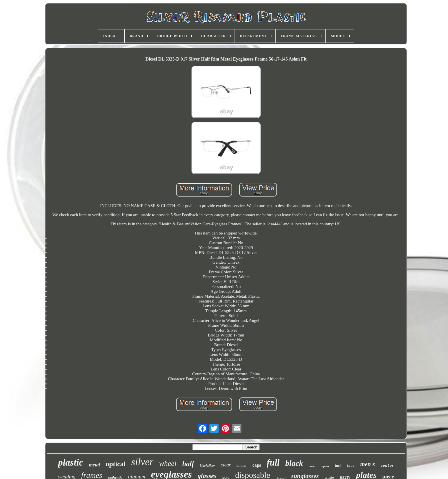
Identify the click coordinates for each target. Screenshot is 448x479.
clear (226, 465)
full (273, 463)
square (325, 466)
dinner (242, 465)
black (294, 463)
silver (142, 462)
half (188, 464)
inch (338, 466)
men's (368, 464)
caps (257, 465)
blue (351, 465)
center (387, 466)
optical (116, 464)
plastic (71, 462)
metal (94, 465)
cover (312, 466)
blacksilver (207, 466)
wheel (168, 463)
